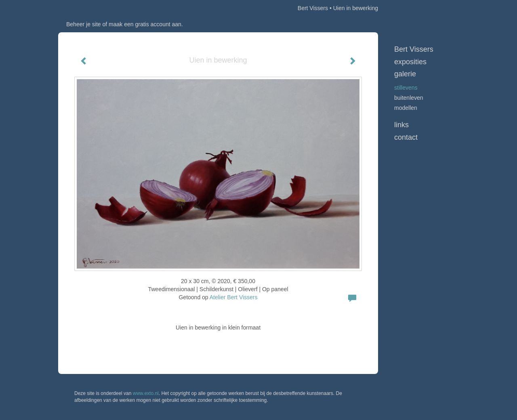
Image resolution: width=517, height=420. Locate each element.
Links (401, 125)
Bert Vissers (313, 8)
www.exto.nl (146, 393)
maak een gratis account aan (145, 24)
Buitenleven (409, 98)
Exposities (410, 62)
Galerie (405, 74)
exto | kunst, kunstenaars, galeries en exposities (81, 8)
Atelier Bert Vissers (234, 297)
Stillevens (406, 88)
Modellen (406, 108)
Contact (406, 137)
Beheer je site (84, 24)
